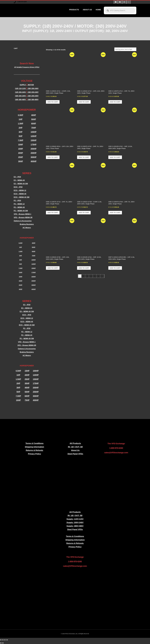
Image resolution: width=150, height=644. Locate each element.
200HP (34, 149)
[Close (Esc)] (7, 640)
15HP (21, 149)
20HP (21, 153)
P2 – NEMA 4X (19, 207)
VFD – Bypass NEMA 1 (23, 214)
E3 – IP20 (17, 177)
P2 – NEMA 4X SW (21, 211)
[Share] (5, 640)
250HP (34, 153)
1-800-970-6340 (22, 2)
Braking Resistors (27, 224)
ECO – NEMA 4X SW (22, 197)
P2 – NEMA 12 (19, 204)
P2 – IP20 (17, 201)
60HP (34, 123)
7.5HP (21, 140)
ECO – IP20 (18, 187)
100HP (34, 132)
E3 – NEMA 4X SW (21, 184)
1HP (21, 119)
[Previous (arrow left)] (1, 643)
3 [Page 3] (87, 276)
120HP (34, 136)
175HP (34, 144)
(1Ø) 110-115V (21, 89)
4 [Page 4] (91, 276)
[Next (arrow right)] (3, 643)
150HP (34, 140)
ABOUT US (87, 10)
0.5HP (21, 115)
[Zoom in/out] (1, 640)
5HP (21, 136)
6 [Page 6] (99, 276)
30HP (21, 161)
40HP (34, 115)
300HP (34, 157)
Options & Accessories (23, 221)
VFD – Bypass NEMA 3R (23, 217)
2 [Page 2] (83, 276)
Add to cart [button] (53, 102)
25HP (21, 157)
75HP (34, 128)
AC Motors (27, 228)
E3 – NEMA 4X (19, 180)
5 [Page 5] (95, 276)
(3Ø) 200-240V (33, 92)
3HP (21, 132)
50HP (34, 119)
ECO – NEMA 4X (20, 194)
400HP (34, 161)
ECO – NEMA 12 (20, 190)
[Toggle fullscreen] (3, 640)
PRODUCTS (74, 10)
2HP (21, 128)
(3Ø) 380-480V (21, 100)
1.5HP (21, 123)
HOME (98, 10)
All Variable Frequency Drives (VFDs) (27, 67)
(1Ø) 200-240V (21, 92)
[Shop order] (125, 49)
